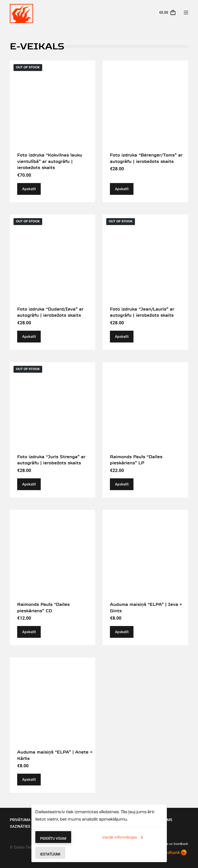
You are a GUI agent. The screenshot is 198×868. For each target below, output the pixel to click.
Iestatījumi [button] (50, 854)
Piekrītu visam (53, 839)
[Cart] (167, 13)
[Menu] (186, 13)
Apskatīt (29, 189)
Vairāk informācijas (123, 837)
